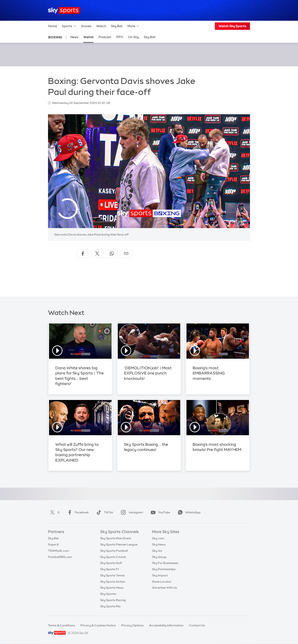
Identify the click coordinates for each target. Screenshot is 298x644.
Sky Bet (117, 26)
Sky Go (157, 551)
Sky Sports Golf (111, 563)
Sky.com (158, 538)
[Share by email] (126, 254)
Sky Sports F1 (109, 569)
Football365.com (60, 557)
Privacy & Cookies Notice (98, 625)
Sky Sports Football (114, 551)
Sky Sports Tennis (112, 575)
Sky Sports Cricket (113, 557)
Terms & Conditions (61, 625)
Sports (69, 26)
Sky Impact (160, 575)
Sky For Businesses (165, 563)
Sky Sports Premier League (119, 544)
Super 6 (53, 544)
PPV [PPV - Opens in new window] (120, 37)
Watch (101, 26)
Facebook (77, 512)
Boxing (55, 37)
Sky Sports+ (108, 594)
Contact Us (197, 625)
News (74, 37)
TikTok (104, 512)
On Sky (133, 37)
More (133, 26)
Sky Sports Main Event (116, 538)
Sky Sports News (112, 588)
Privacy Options (132, 625)
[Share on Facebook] (83, 254)
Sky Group (159, 557)
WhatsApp (188, 512)
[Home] (64, 10)
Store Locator (162, 582)
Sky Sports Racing (113, 600)
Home (53, 26)
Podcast (105, 37)
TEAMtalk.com (59, 551)
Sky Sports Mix (110, 606)
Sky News (159, 544)
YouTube (160, 512)
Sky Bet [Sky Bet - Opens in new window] (150, 37)
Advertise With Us (165, 588)
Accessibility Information (166, 625)
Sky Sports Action (113, 582)
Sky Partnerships (164, 569)
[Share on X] (97, 254)
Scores (86, 26)
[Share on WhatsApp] (112, 254)
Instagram (131, 512)
